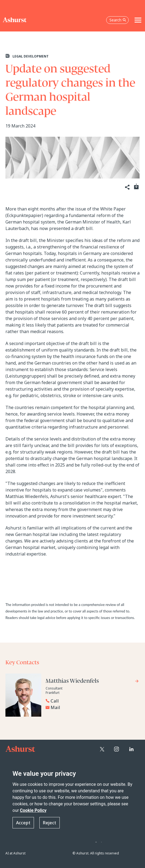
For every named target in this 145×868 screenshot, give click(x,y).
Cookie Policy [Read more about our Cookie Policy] (33, 810)
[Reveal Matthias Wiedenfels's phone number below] (91, 701)
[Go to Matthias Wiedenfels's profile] (92, 682)
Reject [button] (50, 823)
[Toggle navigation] (138, 20)
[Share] (127, 187)
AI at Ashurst (15, 853)
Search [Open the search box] (118, 20)
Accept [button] (23, 823)
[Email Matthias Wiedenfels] (92, 707)
